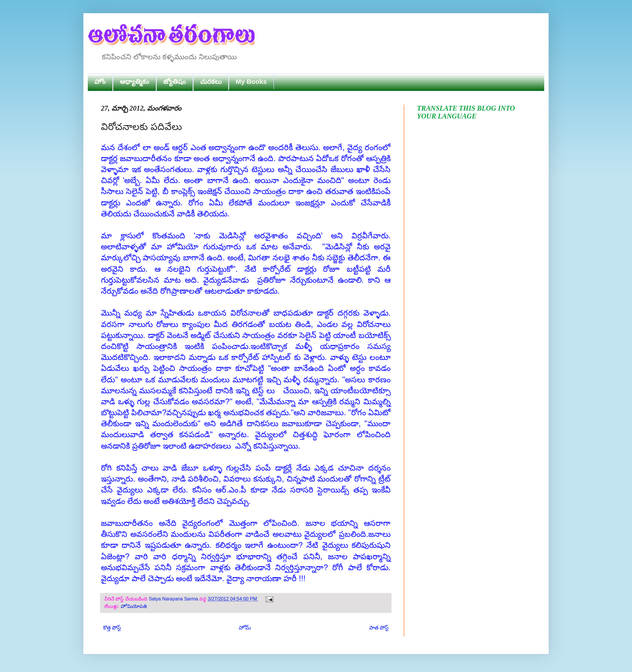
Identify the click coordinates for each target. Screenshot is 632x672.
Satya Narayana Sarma (174, 599)
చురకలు (211, 81)
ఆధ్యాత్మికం (135, 81)
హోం (100, 81)
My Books (251, 81)
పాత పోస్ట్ (379, 628)
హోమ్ (245, 628)
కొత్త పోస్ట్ (112, 628)
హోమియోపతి (134, 606)
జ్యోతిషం (175, 81)
